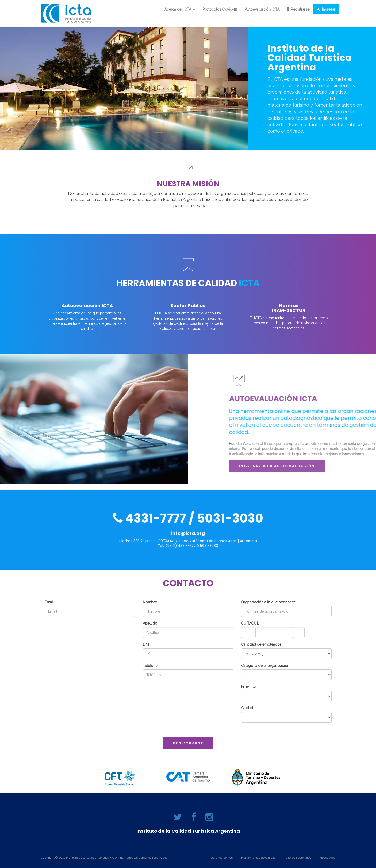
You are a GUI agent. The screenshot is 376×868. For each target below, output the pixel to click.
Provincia (249, 687)
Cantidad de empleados (261, 644)
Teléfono (150, 666)
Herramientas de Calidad (258, 858)
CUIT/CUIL (250, 623)
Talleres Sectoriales (298, 858)
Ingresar (326, 9)
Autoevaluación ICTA (262, 9)
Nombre (150, 602)
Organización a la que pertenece (268, 602)
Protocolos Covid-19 (220, 9)
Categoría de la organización (265, 666)
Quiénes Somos (222, 858)
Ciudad (247, 708)
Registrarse (298, 9)
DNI (146, 644)
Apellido (150, 623)
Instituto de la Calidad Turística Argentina (188, 831)
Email (49, 602)
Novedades (328, 858)
